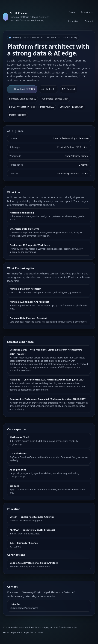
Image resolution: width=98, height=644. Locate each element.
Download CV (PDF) (22, 89)
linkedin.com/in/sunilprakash (24, 608)
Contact (89, 21)
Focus (72, 12)
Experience (87, 12)
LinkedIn (48, 89)
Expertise (73, 21)
